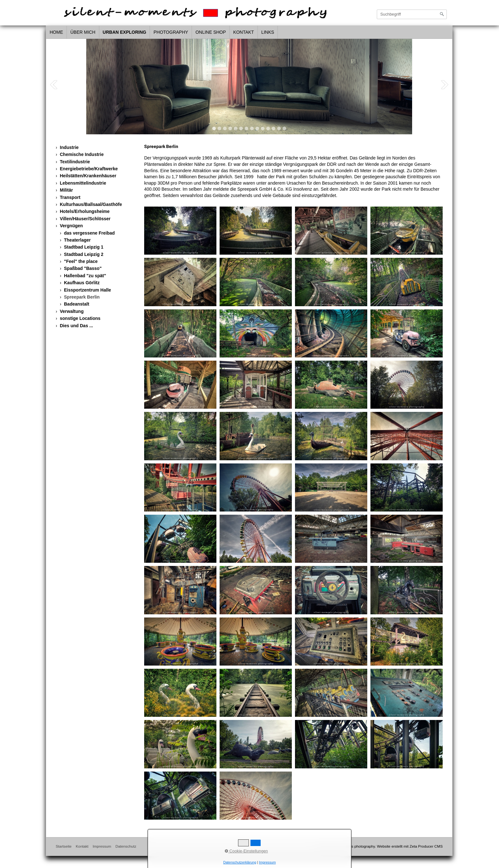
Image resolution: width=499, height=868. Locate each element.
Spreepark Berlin (82, 297)
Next (445, 85)
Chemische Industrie (82, 154)
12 (274, 128)
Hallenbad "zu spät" (85, 276)
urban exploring (125, 32)
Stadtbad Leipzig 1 (84, 247)
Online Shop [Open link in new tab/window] (211, 32)
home (56, 32)
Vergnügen (71, 226)
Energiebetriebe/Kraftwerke (89, 169)
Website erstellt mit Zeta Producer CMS (410, 846)
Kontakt (244, 32)
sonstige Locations (80, 318)
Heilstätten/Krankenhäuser (88, 176)
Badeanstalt (77, 304)
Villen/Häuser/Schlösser (85, 219)
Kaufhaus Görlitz (82, 283)
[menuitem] (56, 32)
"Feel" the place (81, 261)
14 (284, 128)
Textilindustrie (75, 162)
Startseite (64, 846)
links (268, 32)
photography (171, 32)
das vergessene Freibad (89, 233)
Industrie (69, 147)
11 (268, 128)
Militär (66, 190)
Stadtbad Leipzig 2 (84, 254)
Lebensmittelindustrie (83, 183)
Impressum (102, 846)
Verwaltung (72, 311)
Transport (70, 197)
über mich (83, 32)
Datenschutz (126, 846)
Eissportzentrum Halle (88, 290)
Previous (54, 85)
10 (263, 128)
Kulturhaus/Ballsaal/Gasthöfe (91, 204)
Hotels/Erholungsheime (85, 211)
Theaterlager (77, 240)
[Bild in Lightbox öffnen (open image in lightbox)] (180, 231)
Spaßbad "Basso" (83, 268)
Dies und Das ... (76, 326)
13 (279, 128)
